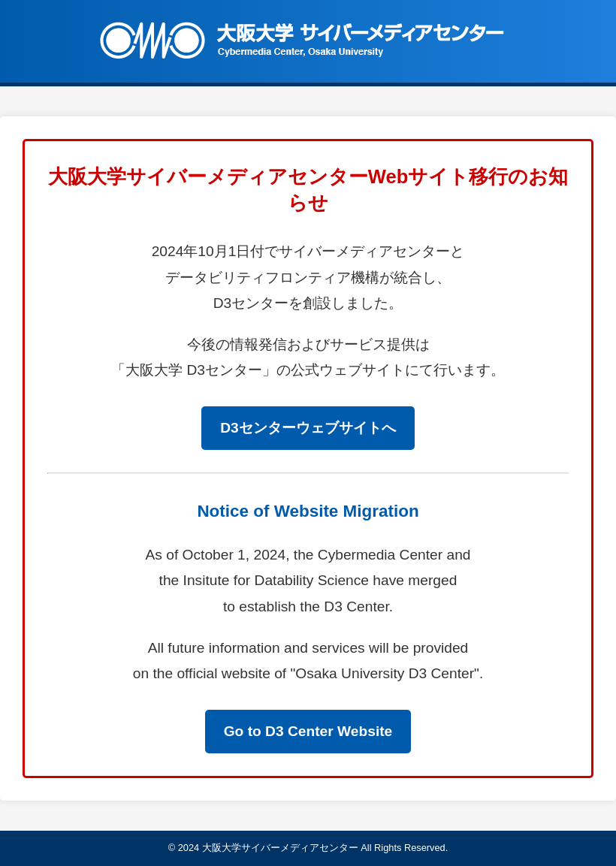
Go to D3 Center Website (308, 731)
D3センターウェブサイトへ (308, 428)
